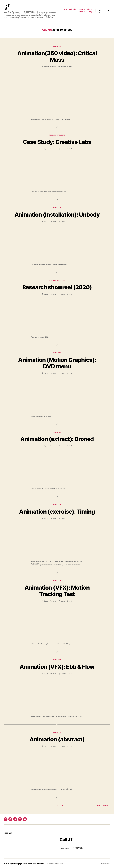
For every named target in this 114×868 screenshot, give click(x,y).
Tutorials (82, 12)
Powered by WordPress (55, 863)
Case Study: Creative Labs (57, 142)
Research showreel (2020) (57, 287)
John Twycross (51, 67)
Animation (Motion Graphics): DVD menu (57, 363)
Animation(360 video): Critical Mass (57, 57)
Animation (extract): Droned (57, 439)
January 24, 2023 (67, 67)
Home (63, 9)
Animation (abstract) (57, 739)
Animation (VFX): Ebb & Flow (57, 666)
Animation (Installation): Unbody (57, 215)
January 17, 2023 (67, 149)
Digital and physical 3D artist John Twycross (27, 863)
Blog (90, 12)
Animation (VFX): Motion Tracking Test (57, 590)
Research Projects (85, 9)
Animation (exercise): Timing (57, 511)
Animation (73, 9)
